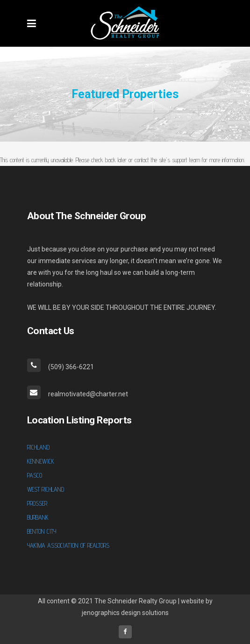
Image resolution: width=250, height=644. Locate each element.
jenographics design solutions (125, 613)
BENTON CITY (42, 531)
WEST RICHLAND (46, 489)
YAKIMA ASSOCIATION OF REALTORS (68, 545)
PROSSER (37, 503)
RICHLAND (38, 447)
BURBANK (38, 517)
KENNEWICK (41, 461)
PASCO (35, 475)
